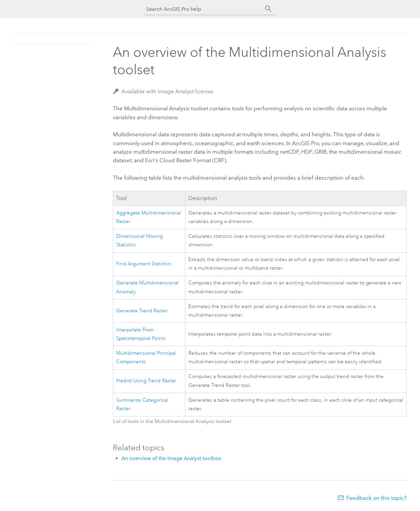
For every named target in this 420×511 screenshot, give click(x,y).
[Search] (268, 9)
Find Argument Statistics (144, 264)
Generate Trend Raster (142, 311)
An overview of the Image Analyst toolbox (171, 458)
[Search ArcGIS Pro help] (203, 9)
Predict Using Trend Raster (146, 381)
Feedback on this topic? (376, 498)
